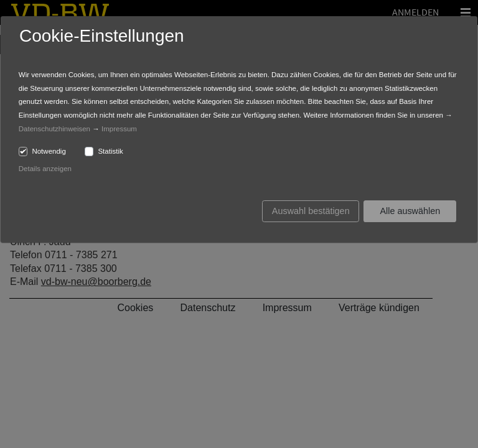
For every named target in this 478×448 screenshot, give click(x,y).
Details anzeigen (45, 169)
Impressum (119, 129)
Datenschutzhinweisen (54, 129)
